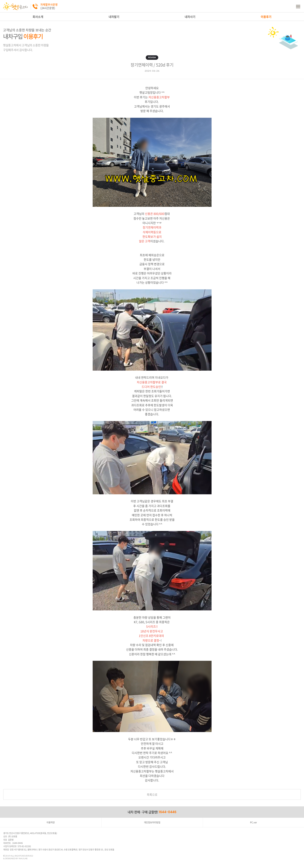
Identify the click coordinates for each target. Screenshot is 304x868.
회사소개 (38, 17)
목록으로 (152, 794)
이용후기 (266, 17)
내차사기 (190, 17)
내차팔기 (114, 17)
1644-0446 (168, 812)
